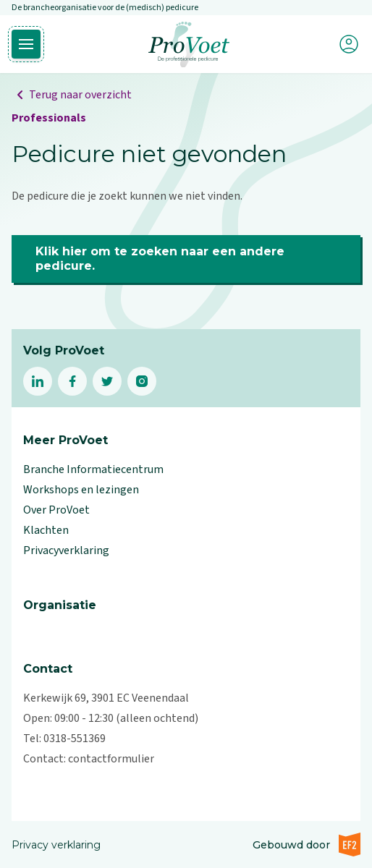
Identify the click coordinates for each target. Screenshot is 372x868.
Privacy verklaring (56, 845)
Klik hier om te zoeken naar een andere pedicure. (160, 259)
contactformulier (111, 759)
